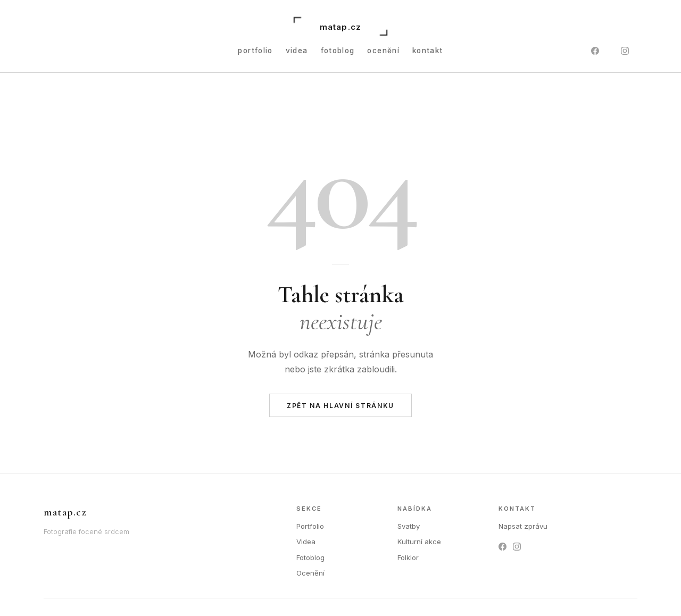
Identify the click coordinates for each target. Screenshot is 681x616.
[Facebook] (595, 51)
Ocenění (383, 51)
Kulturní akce (419, 542)
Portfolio (310, 526)
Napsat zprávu (523, 526)
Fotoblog (338, 51)
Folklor (408, 557)
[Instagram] (625, 51)
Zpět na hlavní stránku (340, 406)
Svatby (409, 526)
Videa (297, 51)
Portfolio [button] (255, 51)
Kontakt (428, 51)
